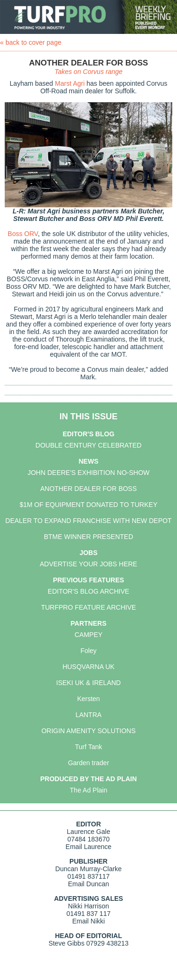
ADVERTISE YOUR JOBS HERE (88, 564)
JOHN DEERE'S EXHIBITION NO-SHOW (88, 473)
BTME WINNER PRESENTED (88, 537)
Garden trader (88, 763)
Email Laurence (88, 847)
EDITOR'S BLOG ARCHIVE (88, 591)
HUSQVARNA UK (88, 667)
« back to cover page (31, 42)
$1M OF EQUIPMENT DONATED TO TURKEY (89, 505)
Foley (88, 651)
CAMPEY (88, 635)
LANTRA (88, 715)
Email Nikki (88, 921)
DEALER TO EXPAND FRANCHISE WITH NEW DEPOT (88, 521)
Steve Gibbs (67, 943)
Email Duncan (88, 884)
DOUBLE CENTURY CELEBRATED (88, 445)
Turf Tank (89, 747)
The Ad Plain (88, 790)
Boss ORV (23, 234)
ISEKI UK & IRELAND (88, 683)
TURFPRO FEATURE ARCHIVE (88, 607)
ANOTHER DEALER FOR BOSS (88, 489)
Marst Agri (70, 83)
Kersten (88, 699)
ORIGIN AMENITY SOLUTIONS (89, 731)
